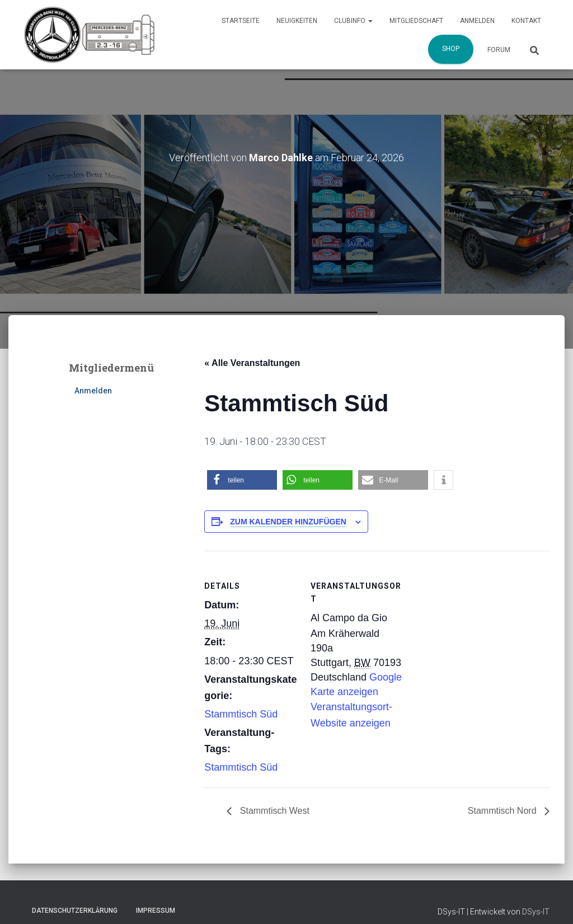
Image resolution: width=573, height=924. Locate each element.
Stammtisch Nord (503, 811)
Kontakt (526, 21)
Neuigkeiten (297, 21)
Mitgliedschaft (416, 21)
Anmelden (477, 21)
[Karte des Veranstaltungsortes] (477, 628)
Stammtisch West (273, 811)
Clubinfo (353, 21)
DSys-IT (536, 912)
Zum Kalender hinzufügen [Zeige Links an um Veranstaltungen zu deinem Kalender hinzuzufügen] (288, 522)
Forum (499, 50)
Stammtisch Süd (241, 714)
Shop (451, 49)
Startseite (241, 21)
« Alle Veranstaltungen (252, 363)
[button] (242, 480)
